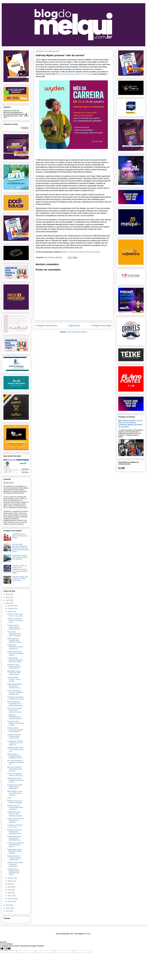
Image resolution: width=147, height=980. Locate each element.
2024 (8, 594)
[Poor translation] (8, 949)
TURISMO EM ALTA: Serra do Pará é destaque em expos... (15, 814)
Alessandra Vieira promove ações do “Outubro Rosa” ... (14, 666)
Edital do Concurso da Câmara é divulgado (15, 802)
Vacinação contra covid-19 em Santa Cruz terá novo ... (16, 749)
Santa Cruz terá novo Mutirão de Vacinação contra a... (15, 653)
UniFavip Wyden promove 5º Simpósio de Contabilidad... (15, 730)
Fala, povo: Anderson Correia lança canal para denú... (14, 769)
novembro (11, 609)
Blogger (88, 934)
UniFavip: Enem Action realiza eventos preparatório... (15, 787)
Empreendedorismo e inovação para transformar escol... (14, 838)
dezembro (11, 606)
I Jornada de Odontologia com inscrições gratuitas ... (15, 717)
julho (9, 884)
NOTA (9, 798)
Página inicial (74, 326)
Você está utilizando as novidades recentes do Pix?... (16, 762)
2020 (8, 905)
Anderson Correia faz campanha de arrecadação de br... (15, 832)
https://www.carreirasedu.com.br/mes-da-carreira (74, 74)
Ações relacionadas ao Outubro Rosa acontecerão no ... (15, 686)
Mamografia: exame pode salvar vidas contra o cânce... (14, 673)
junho (10, 887)
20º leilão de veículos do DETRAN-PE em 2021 (15, 698)
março (10, 896)
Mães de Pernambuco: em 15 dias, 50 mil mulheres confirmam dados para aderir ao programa (130, 424)
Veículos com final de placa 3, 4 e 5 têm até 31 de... (15, 621)
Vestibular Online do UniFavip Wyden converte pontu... (14, 736)
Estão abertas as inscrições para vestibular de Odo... (14, 640)
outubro (10, 612)
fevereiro (11, 899)
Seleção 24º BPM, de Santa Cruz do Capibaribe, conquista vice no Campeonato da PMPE (20, 569)
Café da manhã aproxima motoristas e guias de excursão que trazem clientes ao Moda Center (21, 548)
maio (9, 890)
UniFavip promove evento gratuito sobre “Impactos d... (15, 807)
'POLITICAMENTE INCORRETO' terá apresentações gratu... (15, 704)
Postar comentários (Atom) (77, 332)
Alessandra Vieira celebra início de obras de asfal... (16, 723)
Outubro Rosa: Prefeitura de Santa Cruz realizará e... (16, 820)
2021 (8, 603)
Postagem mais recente (46, 326)
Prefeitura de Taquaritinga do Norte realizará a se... (15, 647)
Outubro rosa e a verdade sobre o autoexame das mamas (13, 872)
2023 (8, 597)
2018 (8, 911)
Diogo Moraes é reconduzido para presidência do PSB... (15, 756)
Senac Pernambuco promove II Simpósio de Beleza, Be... (15, 692)
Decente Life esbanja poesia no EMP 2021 (15, 775)
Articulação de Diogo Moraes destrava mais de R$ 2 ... (15, 780)
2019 (8, 908)
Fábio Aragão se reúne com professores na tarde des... (15, 793)
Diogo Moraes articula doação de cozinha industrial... (14, 851)
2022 (8, 600)
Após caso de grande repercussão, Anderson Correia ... (15, 710)
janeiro (10, 901)
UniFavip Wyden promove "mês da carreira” (14, 679)
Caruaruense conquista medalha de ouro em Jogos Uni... (15, 743)
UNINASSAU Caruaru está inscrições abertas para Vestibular (20, 557)
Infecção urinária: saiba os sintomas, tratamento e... (15, 864)
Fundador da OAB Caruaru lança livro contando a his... (14, 858)
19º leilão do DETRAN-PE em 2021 (15, 826)
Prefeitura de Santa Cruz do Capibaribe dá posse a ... (15, 845)
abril (9, 893)
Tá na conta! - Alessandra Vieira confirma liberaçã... (14, 634)
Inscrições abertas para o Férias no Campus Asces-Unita (20, 579)
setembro (11, 878)
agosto (10, 881)
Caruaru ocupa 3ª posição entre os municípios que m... (14, 627)
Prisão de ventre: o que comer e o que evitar (15, 615)
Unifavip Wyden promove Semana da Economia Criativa (15, 660)
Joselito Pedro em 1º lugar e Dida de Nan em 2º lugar (20, 536)
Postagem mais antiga (101, 326)
